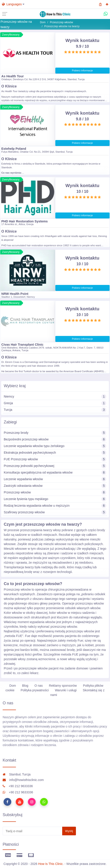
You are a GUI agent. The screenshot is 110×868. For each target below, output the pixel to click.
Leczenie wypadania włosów (55, 479)
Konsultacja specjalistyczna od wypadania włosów (55, 473)
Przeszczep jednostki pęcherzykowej (55, 466)
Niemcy (55, 397)
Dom (43, 22)
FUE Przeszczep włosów (55, 459)
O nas (39, 686)
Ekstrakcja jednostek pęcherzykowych (55, 453)
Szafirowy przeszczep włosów (55, 512)
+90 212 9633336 (18, 786)
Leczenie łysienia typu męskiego (55, 499)
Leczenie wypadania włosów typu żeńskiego (55, 446)
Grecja (55, 403)
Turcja (55, 410)
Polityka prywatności (35, 690)
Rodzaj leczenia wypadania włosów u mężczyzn (55, 506)
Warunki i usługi (66, 690)
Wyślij (69, 831)
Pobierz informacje (82, 70)
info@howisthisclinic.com (23, 780)
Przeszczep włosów (61, 22)
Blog (25, 686)
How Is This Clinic (51, 864)
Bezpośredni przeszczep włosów (55, 439)
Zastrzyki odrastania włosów (55, 486)
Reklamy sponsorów (63, 686)
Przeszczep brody (55, 433)
